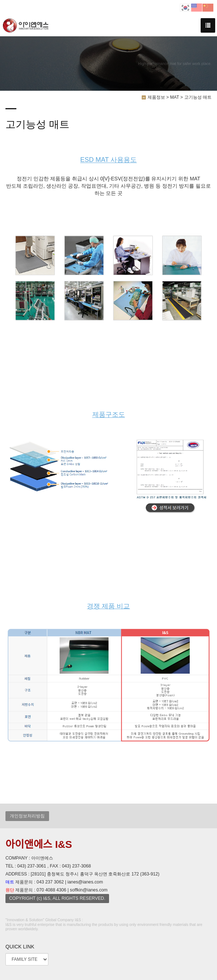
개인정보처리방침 (27, 816)
